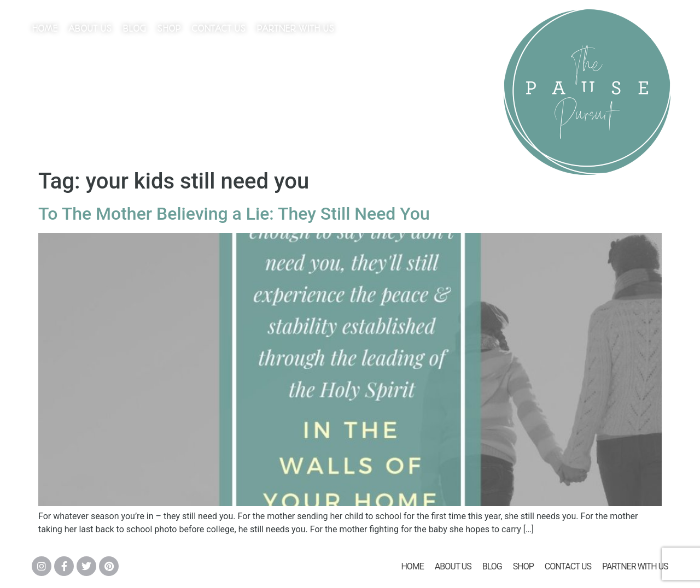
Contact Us (218, 28)
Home (45, 28)
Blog (134, 28)
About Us (90, 28)
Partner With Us (295, 28)
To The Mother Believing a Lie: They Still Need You (234, 214)
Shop (169, 28)
